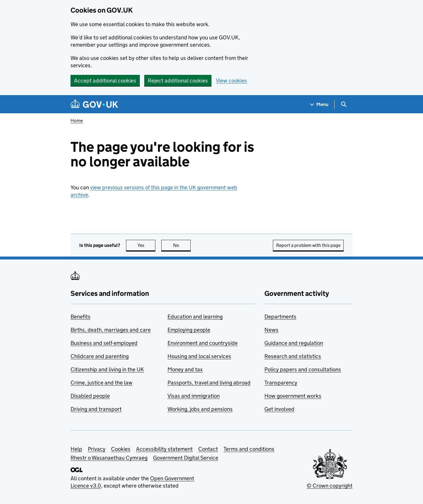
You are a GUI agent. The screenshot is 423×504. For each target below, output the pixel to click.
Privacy (97, 449)
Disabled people (90, 396)
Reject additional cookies (178, 81)
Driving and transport (96, 409)
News (271, 330)
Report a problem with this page (308, 245)
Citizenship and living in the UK (107, 369)
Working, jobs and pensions (200, 409)
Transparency (281, 383)
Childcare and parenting (100, 356)
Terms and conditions (249, 449)
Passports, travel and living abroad (209, 383)
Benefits (80, 317)
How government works (293, 396)
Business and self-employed (104, 343)
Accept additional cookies (105, 81)
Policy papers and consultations (303, 369)
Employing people (189, 330)
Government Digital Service (186, 458)
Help (76, 449)
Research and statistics (293, 356)
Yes (147, 245)
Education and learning (195, 317)
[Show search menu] (344, 104)
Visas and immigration (194, 396)
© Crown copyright (330, 486)
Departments (280, 317)
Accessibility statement (164, 449)
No (182, 245)
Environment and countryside (203, 343)
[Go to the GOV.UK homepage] (94, 104)
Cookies (121, 449)
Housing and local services (199, 356)
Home (77, 120)
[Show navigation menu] (319, 104)
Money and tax (185, 369)
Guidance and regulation (294, 343)
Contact (208, 449)
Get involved (279, 409)
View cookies (231, 81)
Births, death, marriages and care (111, 330)
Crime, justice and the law (101, 383)
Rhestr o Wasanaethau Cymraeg (109, 458)
